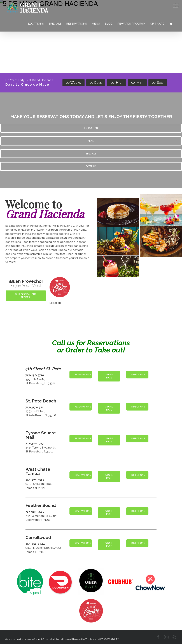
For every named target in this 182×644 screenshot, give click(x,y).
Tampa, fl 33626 (36, 488)
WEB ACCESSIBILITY (108, 639)
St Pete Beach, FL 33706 (41, 415)
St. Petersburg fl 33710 (39, 452)
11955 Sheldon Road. (39, 484)
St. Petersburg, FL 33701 (40, 383)
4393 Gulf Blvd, (35, 411)
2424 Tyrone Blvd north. (41, 448)
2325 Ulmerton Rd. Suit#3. (42, 516)
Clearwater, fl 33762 (38, 520)
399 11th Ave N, (35, 379)
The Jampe (91, 639)
